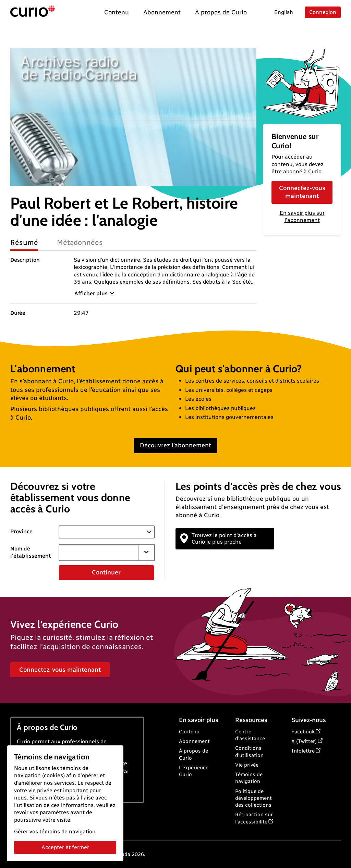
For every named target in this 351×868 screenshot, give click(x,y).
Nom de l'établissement (31, 552)
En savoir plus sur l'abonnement (302, 216)
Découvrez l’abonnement (175, 445)
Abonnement (194, 741)
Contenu (189, 732)
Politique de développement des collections (253, 798)
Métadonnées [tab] (80, 242)
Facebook (303, 732)
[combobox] (99, 553)
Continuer (106, 572)
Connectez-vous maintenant (302, 192)
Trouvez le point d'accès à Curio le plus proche (219, 538)
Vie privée (247, 765)
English (284, 12)
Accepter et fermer (65, 847)
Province (21, 531)
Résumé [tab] (24, 242)
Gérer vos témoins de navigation (55, 832)
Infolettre (303, 751)
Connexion (323, 12)
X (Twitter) (304, 741)
